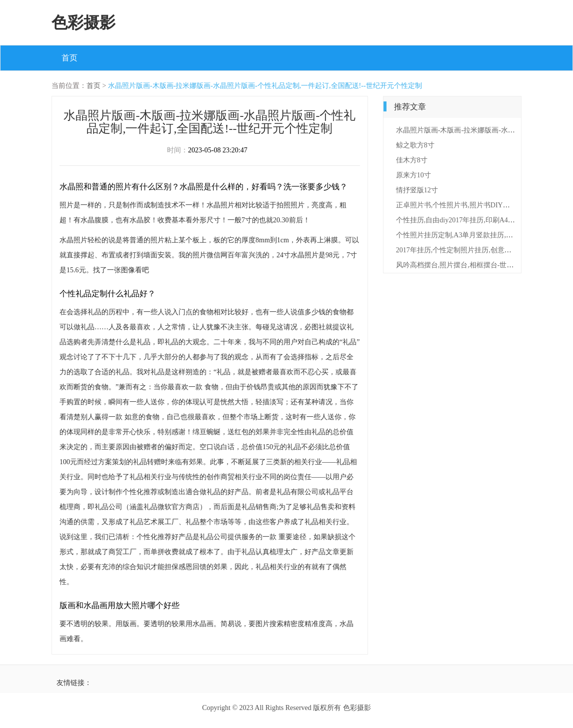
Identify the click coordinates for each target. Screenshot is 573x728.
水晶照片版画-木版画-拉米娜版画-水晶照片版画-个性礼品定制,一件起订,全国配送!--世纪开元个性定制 (265, 86)
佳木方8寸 (412, 160)
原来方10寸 (413, 175)
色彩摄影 (83, 22)
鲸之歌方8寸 (415, 145)
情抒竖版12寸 (417, 190)
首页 (69, 58)
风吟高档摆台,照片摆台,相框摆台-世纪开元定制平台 (476, 265)
